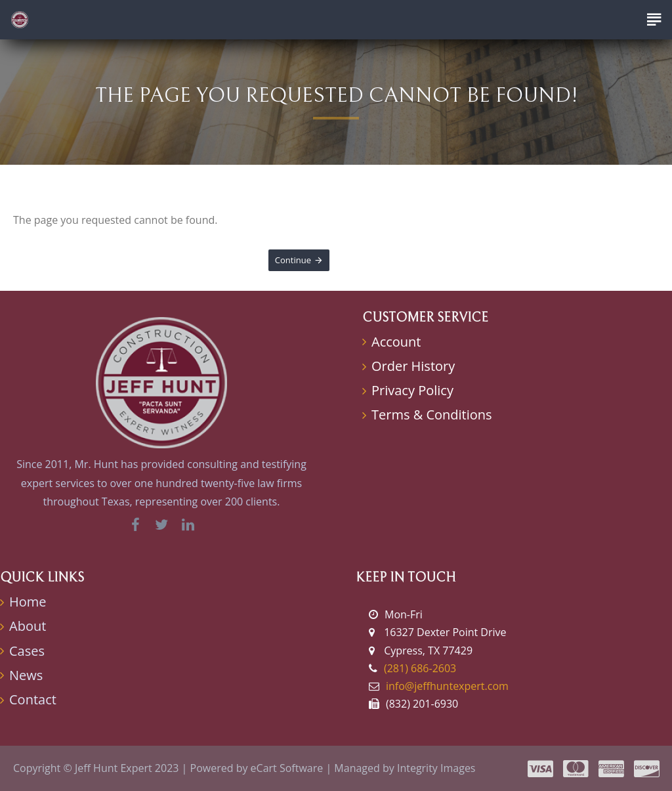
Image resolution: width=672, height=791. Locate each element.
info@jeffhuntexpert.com (447, 686)
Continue (293, 260)
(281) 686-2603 (420, 668)
